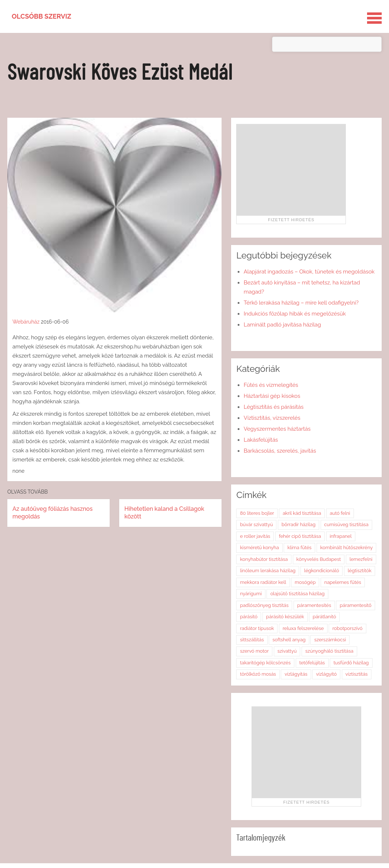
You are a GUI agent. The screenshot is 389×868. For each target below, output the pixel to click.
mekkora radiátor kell (263, 582)
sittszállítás (252, 640)
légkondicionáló (322, 571)
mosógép (305, 582)
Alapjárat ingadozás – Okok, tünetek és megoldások (309, 272)
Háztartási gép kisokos (272, 396)
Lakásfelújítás (261, 440)
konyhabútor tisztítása (264, 559)
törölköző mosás (258, 674)
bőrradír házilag (299, 524)
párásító (249, 617)
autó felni (340, 513)
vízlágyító (326, 674)
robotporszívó (347, 628)
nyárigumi (251, 594)
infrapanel (341, 536)
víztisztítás (357, 674)
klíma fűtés (299, 548)
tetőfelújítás (312, 663)
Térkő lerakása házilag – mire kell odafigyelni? (301, 303)
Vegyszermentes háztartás (277, 429)
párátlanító (324, 617)
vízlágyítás (296, 674)
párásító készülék (285, 617)
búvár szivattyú (256, 524)
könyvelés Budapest (319, 559)
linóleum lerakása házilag (268, 571)
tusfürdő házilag (351, 663)
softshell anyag (289, 640)
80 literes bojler (257, 513)
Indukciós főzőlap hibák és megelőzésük (294, 314)
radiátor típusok (257, 628)
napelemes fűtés (343, 582)
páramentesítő (356, 605)
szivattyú (287, 651)
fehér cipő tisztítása (300, 536)
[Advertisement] (291, 170)
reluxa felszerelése (303, 628)
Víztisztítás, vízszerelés (272, 418)
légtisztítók (360, 571)
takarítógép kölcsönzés (265, 663)
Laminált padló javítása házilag (282, 325)
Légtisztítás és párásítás (273, 407)
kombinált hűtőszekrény (347, 548)
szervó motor (254, 651)
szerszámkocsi (330, 640)
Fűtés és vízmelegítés (271, 385)
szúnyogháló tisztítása (329, 651)
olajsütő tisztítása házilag (297, 594)
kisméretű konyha (259, 548)
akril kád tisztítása (302, 513)
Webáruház (26, 322)
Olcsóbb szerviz (41, 16)
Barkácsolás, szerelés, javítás (280, 451)
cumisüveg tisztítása (346, 524)
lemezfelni (361, 559)
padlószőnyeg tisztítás (264, 605)
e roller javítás (255, 536)
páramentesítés (314, 605)
